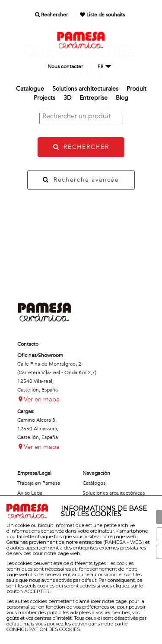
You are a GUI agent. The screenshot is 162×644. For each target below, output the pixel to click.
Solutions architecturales (85, 89)
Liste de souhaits (102, 15)
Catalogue (30, 89)
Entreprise (94, 98)
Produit (137, 89)
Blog (122, 98)
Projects (44, 98)
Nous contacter (65, 66)
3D (67, 98)
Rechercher (51, 15)
